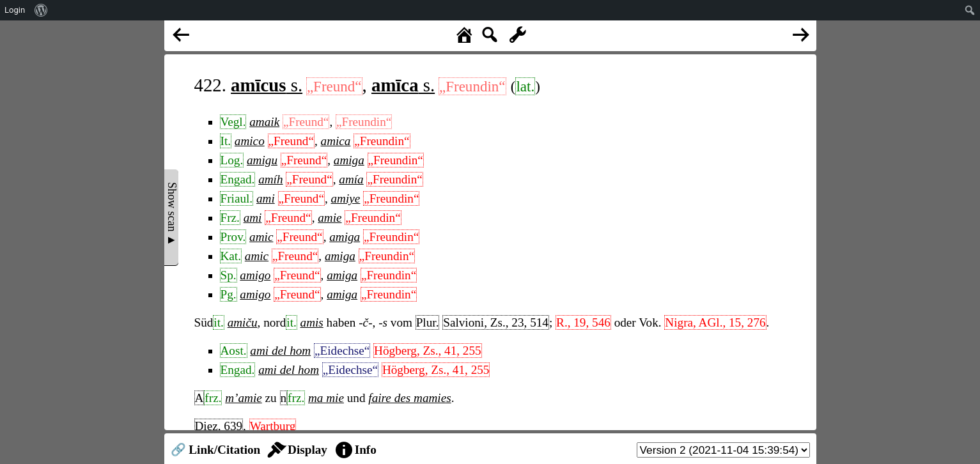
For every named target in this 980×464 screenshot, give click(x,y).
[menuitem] (41, 10)
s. (267, 85)
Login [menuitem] (15, 10)
